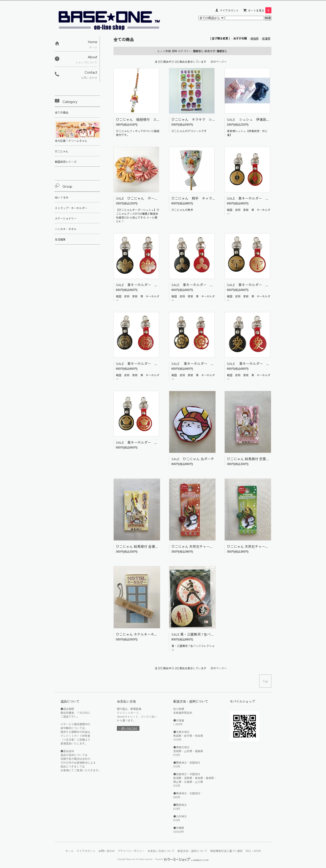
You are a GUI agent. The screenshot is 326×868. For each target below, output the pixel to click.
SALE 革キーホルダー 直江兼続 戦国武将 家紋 (267, 363)
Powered (182, 859)
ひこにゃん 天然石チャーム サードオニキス (205, 546)
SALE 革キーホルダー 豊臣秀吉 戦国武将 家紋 (155, 285)
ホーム (69, 851)
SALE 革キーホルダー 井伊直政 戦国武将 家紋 (155, 442)
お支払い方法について (161, 851)
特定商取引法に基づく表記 (227, 851)
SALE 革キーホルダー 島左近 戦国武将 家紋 (209, 285)
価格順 (254, 38)
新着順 (266, 38)
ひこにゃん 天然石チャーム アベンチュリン (260, 546)
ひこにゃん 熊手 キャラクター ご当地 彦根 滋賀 (214, 198)
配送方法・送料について (192, 851)
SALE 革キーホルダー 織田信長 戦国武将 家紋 (211, 363)
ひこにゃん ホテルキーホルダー (140, 634)
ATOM (257, 851)
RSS (248, 851)
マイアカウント (229, 10)
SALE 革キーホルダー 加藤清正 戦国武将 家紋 (266, 198)
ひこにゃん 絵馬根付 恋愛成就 (250, 459)
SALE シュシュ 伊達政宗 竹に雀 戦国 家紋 (265, 119)
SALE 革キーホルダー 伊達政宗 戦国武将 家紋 (155, 363)
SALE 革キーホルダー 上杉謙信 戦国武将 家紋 (266, 285)
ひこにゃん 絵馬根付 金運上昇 (139, 546)
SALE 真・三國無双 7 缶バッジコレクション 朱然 (208, 634)
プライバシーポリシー (131, 851)
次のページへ (219, 62)
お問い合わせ (106, 851)
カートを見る (260, 10)
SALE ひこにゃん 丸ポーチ (193, 459)
